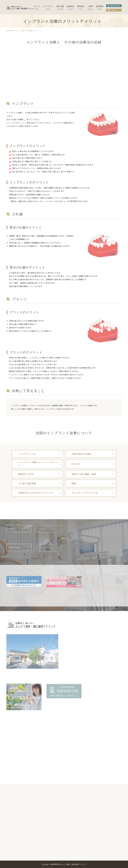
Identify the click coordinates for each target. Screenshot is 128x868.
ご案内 (90, 6)
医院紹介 (81, 6)
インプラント (48, 6)
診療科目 (71, 6)
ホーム (37, 6)
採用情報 (100, 6)
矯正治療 (60, 6)
